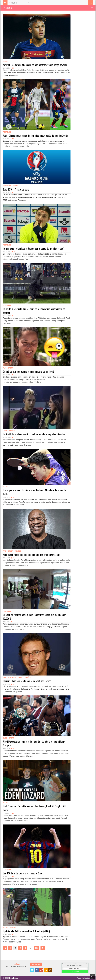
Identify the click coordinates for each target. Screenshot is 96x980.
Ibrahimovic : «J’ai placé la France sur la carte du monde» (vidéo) (34, 249)
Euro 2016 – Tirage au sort (16, 189)
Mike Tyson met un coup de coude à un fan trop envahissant (31, 555)
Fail (5, 551)
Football (7, 132)
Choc (5, 431)
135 (36, 948)
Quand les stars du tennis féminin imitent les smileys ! (28, 372)
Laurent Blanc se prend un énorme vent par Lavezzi (27, 681)
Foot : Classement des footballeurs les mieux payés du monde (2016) (35, 136)
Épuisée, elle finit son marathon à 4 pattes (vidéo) (26, 931)
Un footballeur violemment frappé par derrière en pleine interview (34, 434)
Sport (6, 61)
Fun (5, 368)
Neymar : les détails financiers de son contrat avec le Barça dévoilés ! (36, 65)
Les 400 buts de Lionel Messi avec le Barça (23, 873)
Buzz (5, 738)
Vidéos (18, 551)
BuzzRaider (17, 964)
